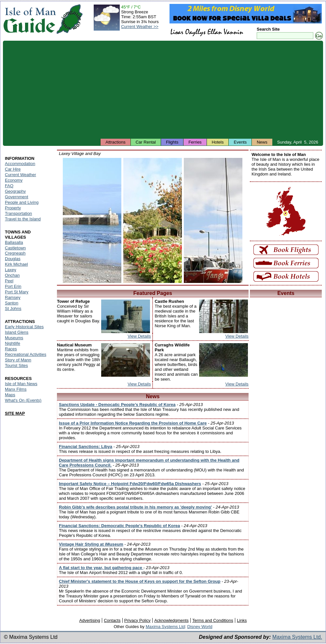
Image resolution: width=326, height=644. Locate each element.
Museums (14, 338)
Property (13, 208)
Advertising (89, 620)
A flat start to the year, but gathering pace (101, 568)
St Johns (13, 308)
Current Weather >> (140, 27)
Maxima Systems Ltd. (297, 637)
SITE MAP (15, 413)
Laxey (11, 270)
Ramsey (13, 297)
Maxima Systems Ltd (165, 627)
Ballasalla (14, 242)
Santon (12, 303)
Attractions (115, 142)
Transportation (18, 213)
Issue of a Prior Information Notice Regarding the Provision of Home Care (133, 423)
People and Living (22, 202)
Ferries (195, 142)
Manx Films (16, 389)
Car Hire (13, 169)
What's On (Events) (23, 400)
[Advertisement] (163, 90)
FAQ (9, 186)
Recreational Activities (26, 354)
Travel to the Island (23, 219)
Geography (15, 191)
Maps (10, 395)
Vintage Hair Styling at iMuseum (91, 544)
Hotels (218, 142)
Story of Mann (18, 360)
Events (240, 142)
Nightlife (13, 343)
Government (17, 197)
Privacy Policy (137, 620)
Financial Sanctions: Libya (86, 447)
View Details (139, 336)
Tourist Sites (16, 365)
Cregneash (15, 253)
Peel (9, 281)
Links (242, 620)
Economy (14, 180)
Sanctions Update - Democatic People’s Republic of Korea (117, 405)
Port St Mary (17, 292)
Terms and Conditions (213, 620)
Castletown (15, 248)
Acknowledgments (171, 620)
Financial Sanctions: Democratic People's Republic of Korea (119, 526)
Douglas (13, 259)
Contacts (112, 620)
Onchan (12, 275)
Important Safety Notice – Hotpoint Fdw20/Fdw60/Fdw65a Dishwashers (130, 484)
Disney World (200, 627)
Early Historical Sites (24, 327)
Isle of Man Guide (29, 19)
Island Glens (17, 332)
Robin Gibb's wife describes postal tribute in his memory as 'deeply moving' (135, 507)
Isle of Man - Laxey (92, 220)
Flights (172, 142)
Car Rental (146, 142)
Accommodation (20, 164)
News (262, 142)
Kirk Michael (16, 264)
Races (11, 349)
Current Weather (20, 175)
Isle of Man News (21, 384)
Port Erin (13, 286)
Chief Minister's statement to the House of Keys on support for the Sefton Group (140, 581)
